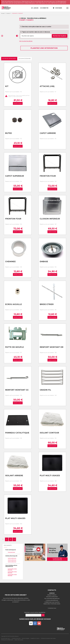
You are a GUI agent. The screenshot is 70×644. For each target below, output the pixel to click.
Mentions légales (26, 638)
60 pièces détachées (9, 59)
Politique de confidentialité (7, 640)
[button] (2, 36)
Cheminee (10, 262)
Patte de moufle (14, 347)
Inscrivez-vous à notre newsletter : (35, 612)
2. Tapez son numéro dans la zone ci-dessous (35, 32)
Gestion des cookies (19, 640)
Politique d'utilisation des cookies (48, 638)
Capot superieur (15, 176)
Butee (9, 133)
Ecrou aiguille (14, 304)
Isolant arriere (14, 476)
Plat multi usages (50, 476)
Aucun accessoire (25, 59)
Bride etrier (47, 304)
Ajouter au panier (18, 103)
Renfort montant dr (52, 347)
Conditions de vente (16, 638)
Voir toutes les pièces (26, 41)
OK (43, 615)
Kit (7, 86)
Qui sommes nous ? (6, 638)
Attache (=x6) (47, 86)
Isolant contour (49, 433)
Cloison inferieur (50, 219)
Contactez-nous (52, 608)
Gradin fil (45, 390)
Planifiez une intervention (44, 48)
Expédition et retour (35, 638)
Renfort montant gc (17, 390)
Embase (44, 262)
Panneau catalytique (17, 433)
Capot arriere (48, 133)
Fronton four (48, 176)
